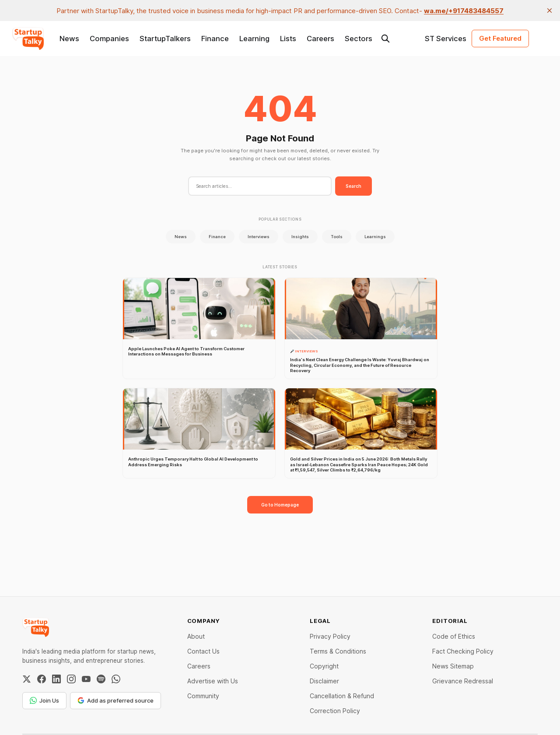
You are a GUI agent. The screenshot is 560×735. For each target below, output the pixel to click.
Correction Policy (335, 711)
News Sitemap (453, 666)
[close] (549, 11)
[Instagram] (71, 679)
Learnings (375, 237)
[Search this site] (385, 39)
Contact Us (203, 651)
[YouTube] (86, 679)
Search (353, 186)
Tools (337, 237)
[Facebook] (42, 679)
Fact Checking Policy (463, 651)
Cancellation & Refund (342, 696)
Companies (109, 39)
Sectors (359, 39)
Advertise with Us (213, 681)
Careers (320, 39)
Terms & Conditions (338, 651)
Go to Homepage (280, 505)
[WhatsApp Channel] (116, 679)
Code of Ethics (454, 636)
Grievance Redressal (463, 681)
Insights (300, 237)
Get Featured (500, 38)
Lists (288, 39)
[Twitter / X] (27, 679)
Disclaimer (324, 681)
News (69, 39)
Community (203, 696)
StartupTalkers (165, 39)
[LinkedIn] (56, 679)
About (196, 636)
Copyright (324, 666)
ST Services (446, 39)
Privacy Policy (330, 636)
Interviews (259, 237)
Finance (215, 39)
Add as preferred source (115, 700)
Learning (254, 39)
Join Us (44, 700)
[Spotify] (101, 679)
